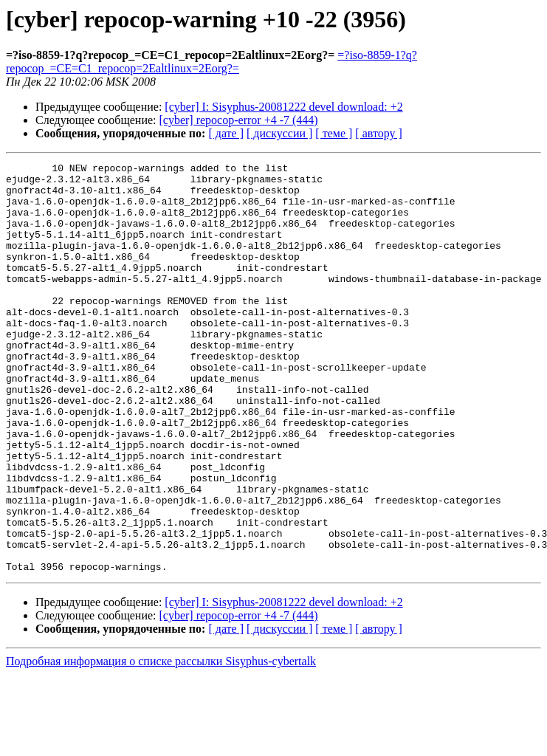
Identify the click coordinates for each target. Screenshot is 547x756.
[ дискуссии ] (279, 133)
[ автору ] (378, 133)
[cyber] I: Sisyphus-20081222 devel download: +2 (283, 107)
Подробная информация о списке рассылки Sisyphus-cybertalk (161, 743)
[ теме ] (334, 133)
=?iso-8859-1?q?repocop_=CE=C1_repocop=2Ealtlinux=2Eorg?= (211, 62)
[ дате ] (226, 133)
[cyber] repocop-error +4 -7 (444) (239, 120)
